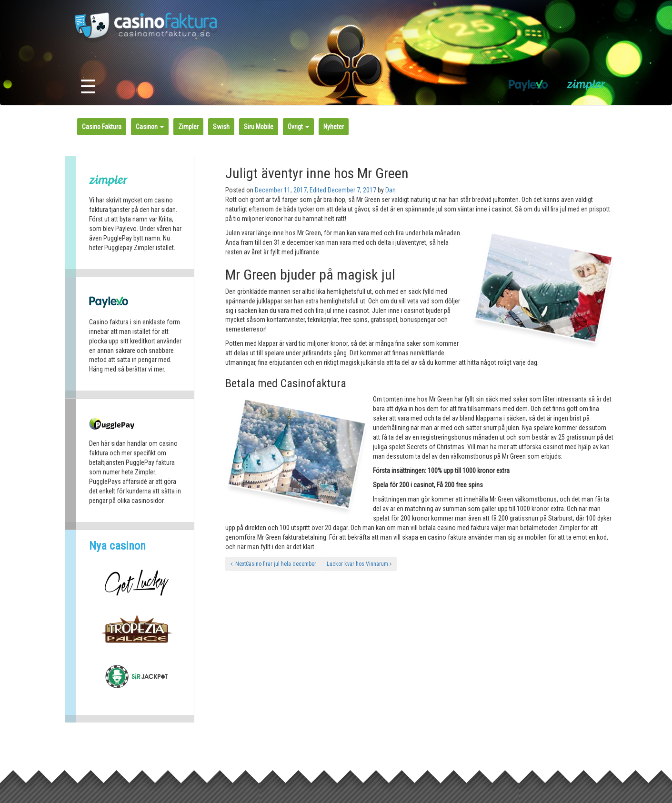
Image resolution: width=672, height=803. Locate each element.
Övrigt (298, 127)
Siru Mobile (259, 127)
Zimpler (188, 127)
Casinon (150, 127)
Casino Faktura (102, 127)
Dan (391, 190)
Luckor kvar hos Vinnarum (359, 564)
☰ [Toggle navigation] (88, 87)
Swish (221, 127)
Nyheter (334, 127)
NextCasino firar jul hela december (273, 564)
